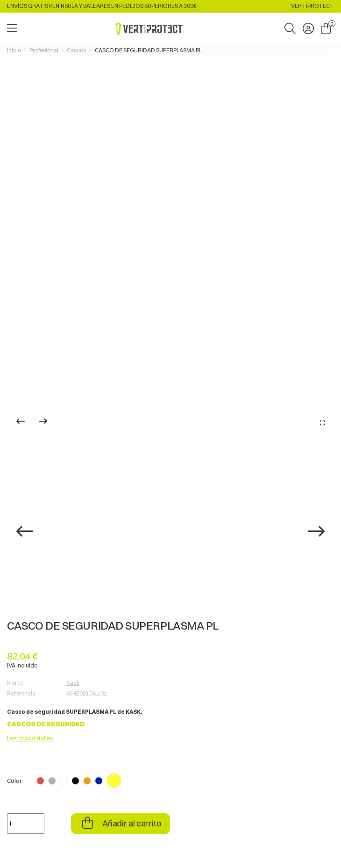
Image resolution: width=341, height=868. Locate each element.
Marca (15, 683)
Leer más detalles (30, 738)
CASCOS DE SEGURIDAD (46, 724)
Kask (73, 683)
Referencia (21, 693)
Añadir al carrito (131, 823)
